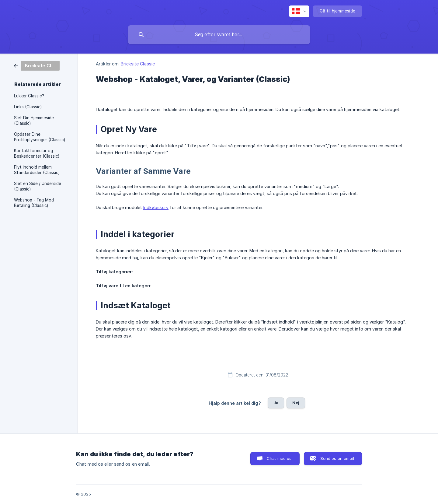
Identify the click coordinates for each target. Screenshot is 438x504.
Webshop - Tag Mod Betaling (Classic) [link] (34, 203)
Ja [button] (276, 403)
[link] (37, 65)
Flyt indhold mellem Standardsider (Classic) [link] (37, 170)
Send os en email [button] (337, 458)
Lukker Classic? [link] (29, 96)
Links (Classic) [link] (28, 107)
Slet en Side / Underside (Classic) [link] (38, 186)
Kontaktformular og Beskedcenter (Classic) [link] (37, 153)
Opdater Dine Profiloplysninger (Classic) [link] (40, 137)
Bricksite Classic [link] (138, 64)
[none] (299, 11)
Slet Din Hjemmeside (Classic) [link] (34, 121)
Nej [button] (296, 403)
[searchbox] (219, 35)
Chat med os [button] (279, 458)
